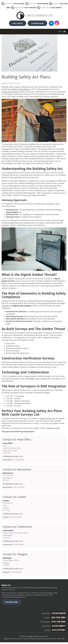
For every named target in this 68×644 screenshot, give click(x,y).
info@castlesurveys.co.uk (13, 456)
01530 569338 (59, 613)
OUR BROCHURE (37, 23)
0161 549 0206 (58, 622)
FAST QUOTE (18, 23)
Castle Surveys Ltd (47, 418)
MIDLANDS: (37, 4)
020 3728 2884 (58, 617)
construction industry (10, 92)
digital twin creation (22, 306)
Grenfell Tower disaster (20, 89)
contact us (51, 428)
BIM (32, 379)
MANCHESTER (24, 8)
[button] (60, 32)
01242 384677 (59, 626)
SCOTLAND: (13, 4)
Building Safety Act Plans (26, 77)
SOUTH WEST (49, 8)
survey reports (12, 212)
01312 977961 (59, 630)
